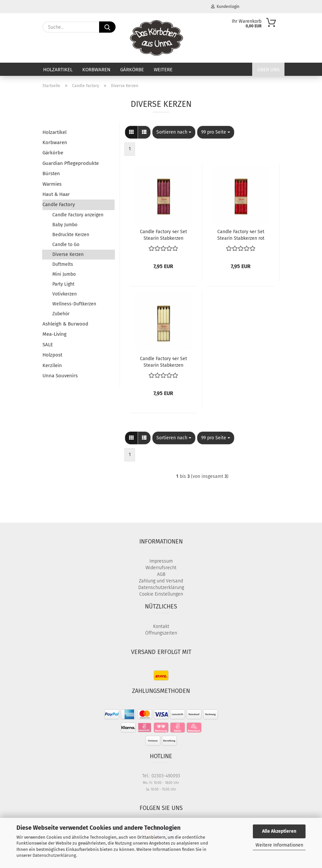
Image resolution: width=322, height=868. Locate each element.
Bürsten (51, 173)
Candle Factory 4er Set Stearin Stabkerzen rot (241, 234)
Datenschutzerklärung (54, 855)
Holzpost (52, 355)
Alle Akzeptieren (279, 831)
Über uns (268, 70)
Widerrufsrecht (161, 568)
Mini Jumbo (64, 274)
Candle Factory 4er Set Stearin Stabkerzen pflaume (163, 234)
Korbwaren (96, 70)
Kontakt (161, 626)
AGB (161, 574)
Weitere (163, 70)
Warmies (52, 184)
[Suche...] (107, 27)
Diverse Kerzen (68, 254)
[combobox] (174, 132)
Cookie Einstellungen (161, 594)
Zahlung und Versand (161, 581)
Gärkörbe (132, 70)
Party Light (63, 284)
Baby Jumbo (65, 225)
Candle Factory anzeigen (78, 215)
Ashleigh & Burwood (65, 324)
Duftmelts (63, 264)
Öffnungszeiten (161, 633)
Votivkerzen (65, 294)
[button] (131, 132)
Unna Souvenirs (60, 376)
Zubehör (61, 314)
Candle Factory (59, 204)
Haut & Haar (56, 194)
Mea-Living (54, 334)
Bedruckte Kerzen (71, 235)
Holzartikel (58, 70)
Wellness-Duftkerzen (74, 304)
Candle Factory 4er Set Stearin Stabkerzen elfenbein (163, 361)
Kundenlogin (225, 7)
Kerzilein (52, 365)
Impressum (161, 561)
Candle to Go (66, 245)
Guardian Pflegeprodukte (71, 163)
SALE (48, 345)
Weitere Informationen (279, 845)
